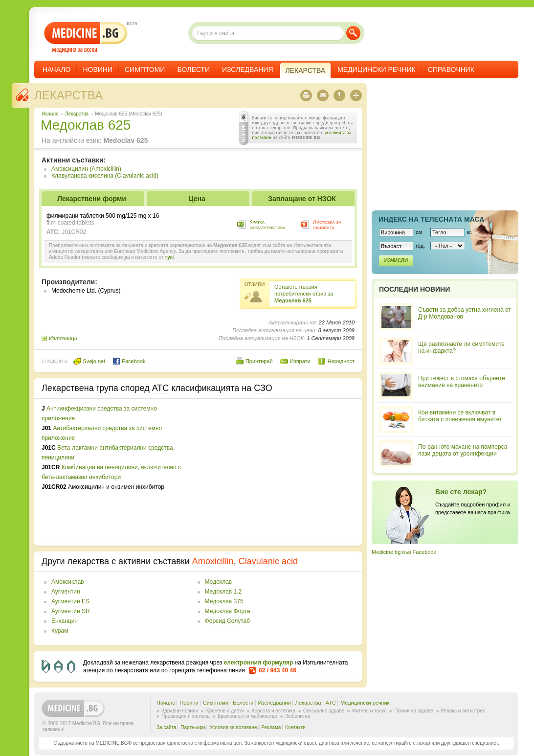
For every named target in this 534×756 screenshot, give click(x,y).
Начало (56, 69)
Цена (197, 199)
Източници (63, 338)
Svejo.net (89, 361)
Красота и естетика (274, 711)
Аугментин (66, 592)
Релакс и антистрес (463, 711)
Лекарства (68, 95)
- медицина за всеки (86, 37)
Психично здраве (414, 711)
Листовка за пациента (327, 224)
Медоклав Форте (228, 611)
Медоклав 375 (224, 601)
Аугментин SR (71, 611)
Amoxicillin (213, 561)
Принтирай (259, 361)
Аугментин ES (70, 601)
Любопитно (298, 716)
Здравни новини (180, 711)
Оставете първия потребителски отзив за (304, 294)
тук (169, 257)
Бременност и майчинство (247, 716)
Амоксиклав (67, 582)
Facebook (129, 361)
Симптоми (145, 69)
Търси (353, 33)
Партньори (193, 727)
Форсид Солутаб (228, 621)
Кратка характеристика (267, 224)
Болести (193, 69)
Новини (98, 69)
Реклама (271, 727)
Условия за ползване (233, 727)
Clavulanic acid (268, 561)
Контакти (295, 727)
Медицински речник (377, 69)
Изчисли (396, 261)
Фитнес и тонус (369, 711)
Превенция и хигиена (186, 716)
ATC (331, 703)
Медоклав (219, 582)
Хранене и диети (225, 711)
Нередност (341, 361)
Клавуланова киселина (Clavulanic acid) (105, 176)
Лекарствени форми (92, 199)
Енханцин (65, 621)
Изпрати (300, 361)
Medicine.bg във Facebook (404, 552)
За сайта (167, 727)
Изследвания (248, 69)
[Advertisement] (275, 472)
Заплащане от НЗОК (302, 199)
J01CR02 (74, 232)
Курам (60, 631)
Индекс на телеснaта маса (431, 219)
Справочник (451, 69)
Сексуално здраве (324, 711)
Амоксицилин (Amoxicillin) (86, 169)
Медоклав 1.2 (223, 592)
